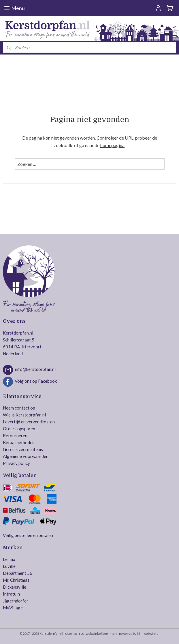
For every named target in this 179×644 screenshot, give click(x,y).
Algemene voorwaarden (26, 456)
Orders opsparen (19, 429)
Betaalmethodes (19, 442)
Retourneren (15, 435)
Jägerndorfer (16, 601)
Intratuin (11, 594)
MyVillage (13, 608)
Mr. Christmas (16, 580)
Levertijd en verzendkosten (29, 422)
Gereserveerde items (23, 449)
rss (81, 633)
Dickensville (15, 587)
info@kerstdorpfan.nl (35, 369)
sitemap (71, 633)
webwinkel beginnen (101, 633)
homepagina (112, 145)
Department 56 (18, 573)
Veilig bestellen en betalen (28, 535)
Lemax (9, 559)
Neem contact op (19, 408)
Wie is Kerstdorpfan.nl (24, 415)
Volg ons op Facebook (36, 381)
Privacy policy (16, 463)
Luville (9, 566)
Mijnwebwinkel (148, 633)
